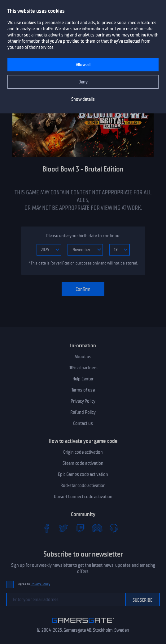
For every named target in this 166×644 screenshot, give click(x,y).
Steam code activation (83, 463)
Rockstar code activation (83, 485)
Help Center (83, 379)
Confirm (83, 289)
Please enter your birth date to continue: (83, 236)
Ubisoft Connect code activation (83, 497)
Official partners (83, 368)
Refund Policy (83, 412)
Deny (83, 82)
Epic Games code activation (83, 474)
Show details (83, 99)
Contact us (83, 423)
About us (83, 357)
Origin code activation (83, 452)
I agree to (33, 584)
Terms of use (83, 390)
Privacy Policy (83, 401)
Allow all (83, 65)
